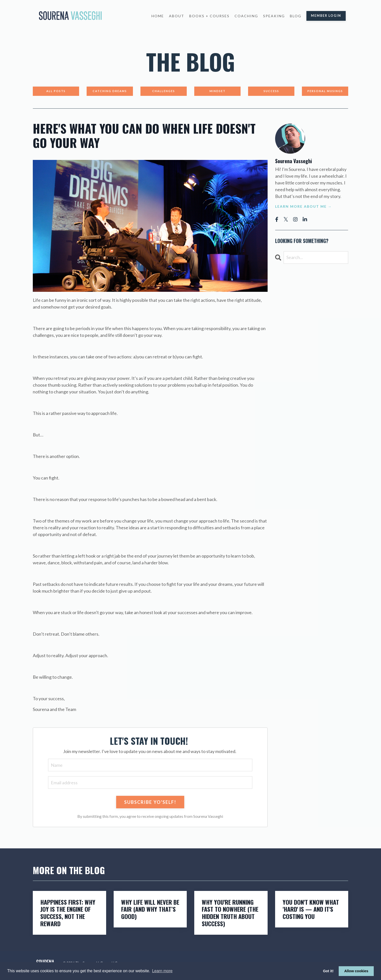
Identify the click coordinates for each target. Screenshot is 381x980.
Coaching (246, 16)
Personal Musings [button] (325, 91)
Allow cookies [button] (356, 971)
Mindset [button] (218, 91)
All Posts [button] (56, 91)
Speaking (274, 16)
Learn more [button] (162, 971)
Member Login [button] (326, 16)
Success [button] (271, 91)
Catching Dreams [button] (110, 91)
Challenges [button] (164, 91)
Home (158, 16)
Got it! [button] (328, 971)
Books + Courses (209, 16)
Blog (296, 16)
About (177, 16)
